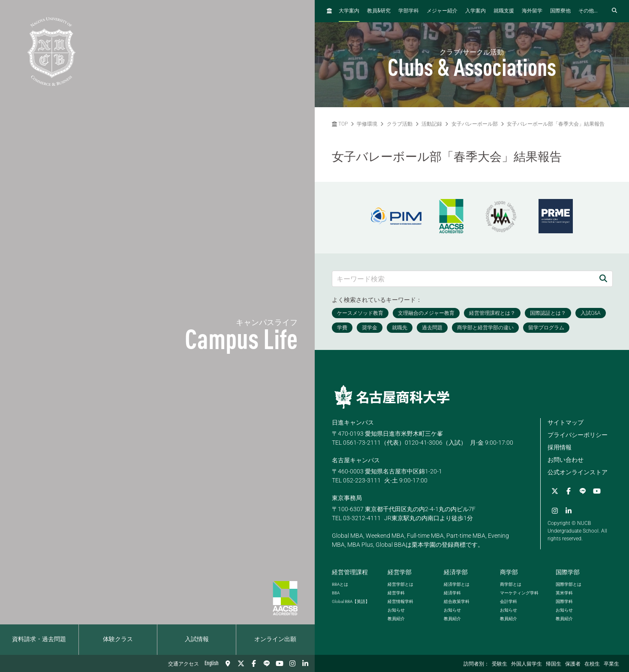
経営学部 (400, 572)
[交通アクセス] (228, 663)
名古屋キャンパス (356, 460)
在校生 (592, 664)
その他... (588, 11)
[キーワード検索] (463, 279)
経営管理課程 (350, 572)
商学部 (509, 572)
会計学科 (509, 601)
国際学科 (564, 601)
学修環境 (367, 124)
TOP (340, 124)
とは (340, 584)
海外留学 (532, 11)
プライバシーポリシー (578, 435)
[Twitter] (241, 663)
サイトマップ (566, 422)
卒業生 (611, 664)
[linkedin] (305, 663)
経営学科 (396, 593)
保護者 (573, 664)
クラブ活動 (400, 124)
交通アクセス (184, 664)
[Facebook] (254, 663)
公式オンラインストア (578, 472)
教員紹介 (396, 619)
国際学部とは (569, 584)
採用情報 (560, 447)
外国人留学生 (527, 664)
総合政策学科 (457, 601)
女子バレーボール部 (475, 124)
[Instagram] (292, 663)
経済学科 (452, 593)
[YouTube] (280, 663)
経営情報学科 (400, 601)
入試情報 (197, 639)
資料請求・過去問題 (39, 639)
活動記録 (432, 124)
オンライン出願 (275, 639)
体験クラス (118, 639)
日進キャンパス (353, 422)
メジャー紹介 (442, 11)
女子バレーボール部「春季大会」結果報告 (556, 124)
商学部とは (511, 584)
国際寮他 (560, 11)
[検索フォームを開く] (614, 11)
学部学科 (409, 11)
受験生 (500, 664)
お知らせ (396, 610)
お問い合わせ (566, 460)
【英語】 (351, 601)
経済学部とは (457, 584)
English (212, 663)
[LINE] (267, 663)
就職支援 (504, 11)
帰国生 (554, 664)
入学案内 (476, 11)
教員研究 (379, 11)
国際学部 (568, 572)
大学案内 (349, 11)
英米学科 (564, 593)
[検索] (603, 279)
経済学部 (456, 572)
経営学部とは (400, 584)
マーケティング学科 (519, 593)
